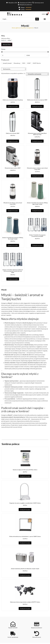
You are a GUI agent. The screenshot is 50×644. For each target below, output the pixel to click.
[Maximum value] (37, 55)
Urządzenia (30, 28)
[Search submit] (37, 19)
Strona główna (16, 28)
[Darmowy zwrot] (37, 634)
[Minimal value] (25, 52)
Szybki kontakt (13, 628)
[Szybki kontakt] (13, 624)
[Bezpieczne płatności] (37, 624)
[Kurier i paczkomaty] (13, 634)
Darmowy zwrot (37, 637)
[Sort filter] (14, 69)
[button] (45, 19)
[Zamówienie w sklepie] (37, 74)
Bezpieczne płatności (37, 628)
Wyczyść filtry (7, 44)
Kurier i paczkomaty (13, 637)
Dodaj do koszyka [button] (13, 106)
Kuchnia (23, 28)
